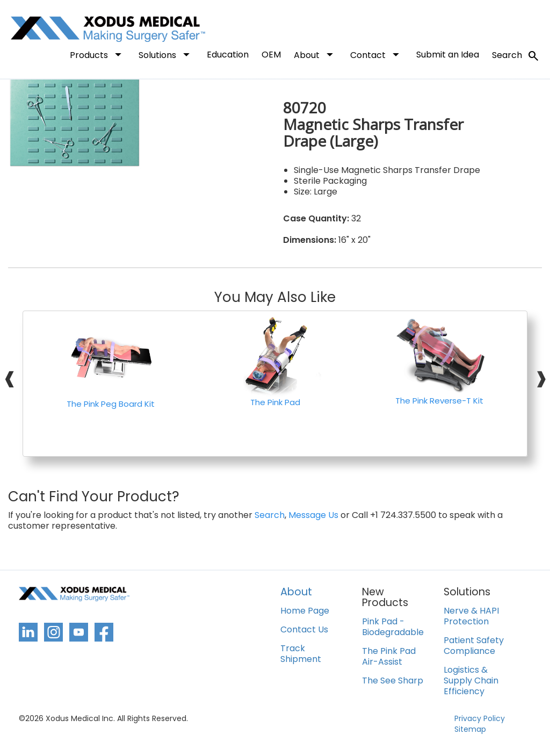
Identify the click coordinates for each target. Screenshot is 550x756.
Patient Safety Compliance (474, 646)
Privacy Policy (480, 718)
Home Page (305, 611)
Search (516, 56)
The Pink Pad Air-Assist (389, 657)
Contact (377, 54)
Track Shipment (301, 654)
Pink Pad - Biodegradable (393, 627)
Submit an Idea (448, 55)
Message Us (313, 515)
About (316, 54)
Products (98, 54)
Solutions (166, 54)
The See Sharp (393, 681)
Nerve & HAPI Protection (471, 617)
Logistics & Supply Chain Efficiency (471, 681)
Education (228, 55)
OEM (271, 55)
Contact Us (304, 630)
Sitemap (470, 729)
